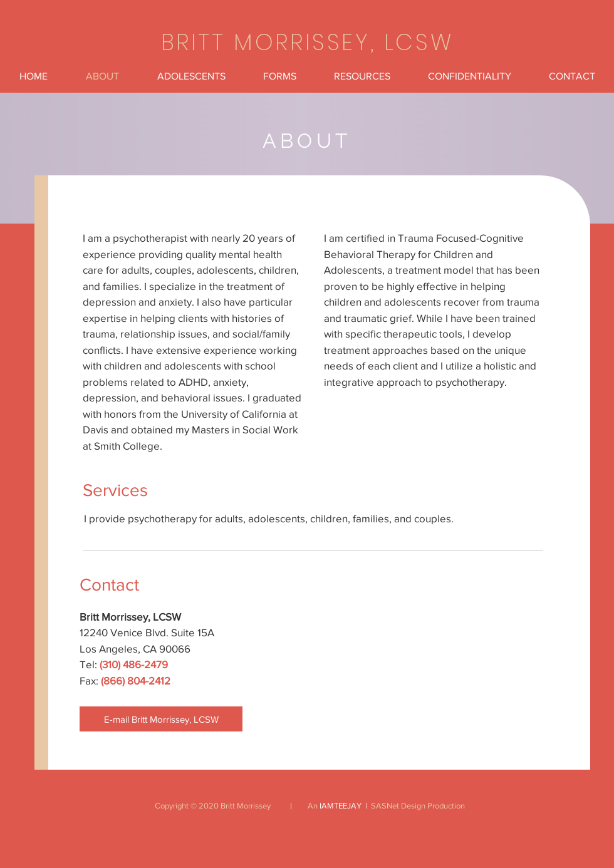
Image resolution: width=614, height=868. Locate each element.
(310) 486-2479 (134, 664)
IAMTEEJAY (341, 806)
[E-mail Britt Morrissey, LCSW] (161, 719)
